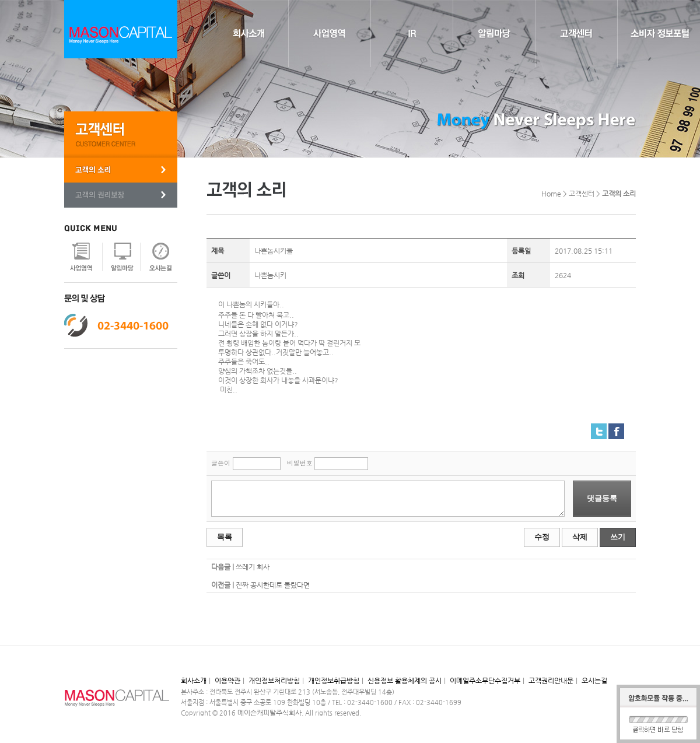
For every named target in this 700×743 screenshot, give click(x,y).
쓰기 (618, 537)
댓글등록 (602, 498)
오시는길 (594, 681)
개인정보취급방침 (334, 681)
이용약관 (228, 681)
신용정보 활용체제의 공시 (405, 681)
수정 (542, 537)
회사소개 (194, 681)
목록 (225, 537)
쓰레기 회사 (253, 567)
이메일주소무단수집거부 (485, 681)
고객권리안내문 (551, 681)
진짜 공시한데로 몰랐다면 (273, 585)
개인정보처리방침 (274, 681)
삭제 (580, 537)
